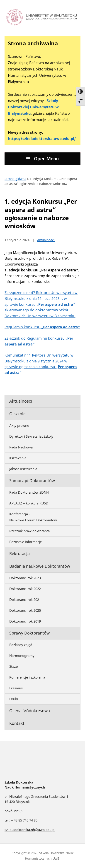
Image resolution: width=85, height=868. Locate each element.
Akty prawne (19, 425)
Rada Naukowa (21, 447)
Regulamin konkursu (42, 327)
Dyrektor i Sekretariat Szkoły (31, 436)
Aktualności (21, 401)
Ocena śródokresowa (30, 711)
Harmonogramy (22, 656)
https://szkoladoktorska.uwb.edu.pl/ (42, 139)
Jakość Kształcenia (23, 469)
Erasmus (16, 688)
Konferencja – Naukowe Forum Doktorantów (33, 517)
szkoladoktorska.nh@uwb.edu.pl (30, 830)
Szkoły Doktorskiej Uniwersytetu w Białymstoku (33, 107)
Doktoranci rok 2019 (25, 621)
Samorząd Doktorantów (32, 481)
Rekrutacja (19, 553)
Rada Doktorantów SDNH (29, 492)
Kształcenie (18, 458)
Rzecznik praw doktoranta (29, 531)
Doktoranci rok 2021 (25, 600)
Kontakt (17, 723)
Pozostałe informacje (25, 542)
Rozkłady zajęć (21, 645)
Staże (13, 666)
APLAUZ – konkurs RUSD (29, 503)
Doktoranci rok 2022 (25, 589)
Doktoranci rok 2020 (25, 610)
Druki (14, 699)
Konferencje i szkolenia (27, 677)
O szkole (17, 414)
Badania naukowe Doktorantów (40, 566)
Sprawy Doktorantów (29, 633)
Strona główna (15, 179)
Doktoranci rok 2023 (25, 578)
